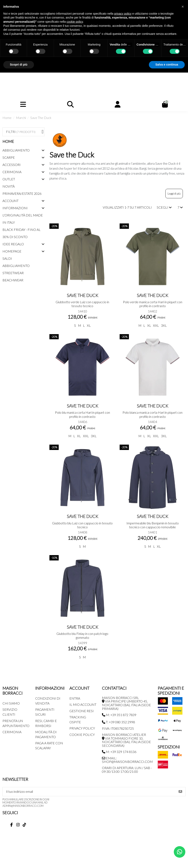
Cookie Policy (82, 735)
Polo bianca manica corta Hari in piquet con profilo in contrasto (152, 414)
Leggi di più (174, 193)
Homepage (12, 251)
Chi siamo (11, 703)
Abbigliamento (16, 150)
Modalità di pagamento (46, 734)
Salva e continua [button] (167, 65)
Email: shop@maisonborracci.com (127, 760)
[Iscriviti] (180, 792)
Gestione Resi (82, 711)
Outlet (9, 179)
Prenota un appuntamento (16, 723)
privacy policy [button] (123, 14)
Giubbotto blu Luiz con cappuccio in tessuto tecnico (82, 525)
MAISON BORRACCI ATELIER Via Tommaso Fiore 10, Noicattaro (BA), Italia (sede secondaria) (126, 740)
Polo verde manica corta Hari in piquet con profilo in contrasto (153, 304)
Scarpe (9, 157)
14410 (82, 311)
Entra (75, 698)
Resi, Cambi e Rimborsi (46, 723)
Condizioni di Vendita (48, 701)
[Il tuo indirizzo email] (89, 792)
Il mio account (83, 704)
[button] (183, 7)
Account (11, 201)
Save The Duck (82, 295)
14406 (82, 422)
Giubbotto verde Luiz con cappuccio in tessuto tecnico (82, 304)
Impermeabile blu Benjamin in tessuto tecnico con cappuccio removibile (153, 525)
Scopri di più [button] (19, 65)
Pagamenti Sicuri (45, 712)
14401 (152, 532)
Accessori (12, 165)
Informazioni (15, 208)
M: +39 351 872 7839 (119, 715)
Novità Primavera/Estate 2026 (22, 190)
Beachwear (13, 280)
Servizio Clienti (10, 712)
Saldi (7, 258)
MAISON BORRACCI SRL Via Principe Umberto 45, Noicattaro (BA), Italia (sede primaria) (126, 703)
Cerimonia (12, 172)
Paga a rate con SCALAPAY (49, 745)
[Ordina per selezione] (164, 207)
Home (8, 141)
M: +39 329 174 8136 (119, 752)
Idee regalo (13, 244)
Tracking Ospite (78, 719)
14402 (152, 311)
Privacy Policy (82, 728)
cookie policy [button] (75, 22)
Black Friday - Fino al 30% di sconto (22, 233)
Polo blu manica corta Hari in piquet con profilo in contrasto (82, 414)
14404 (152, 422)
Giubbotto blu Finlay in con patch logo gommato (82, 635)
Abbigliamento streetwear (16, 269)
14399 (82, 643)
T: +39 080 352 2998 (118, 722)
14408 (82, 532)
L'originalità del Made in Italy (23, 219)
